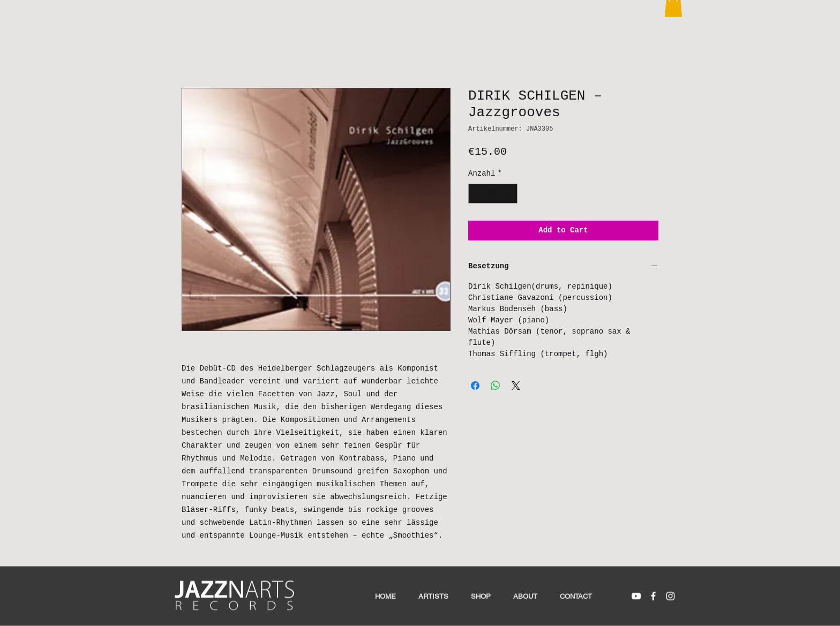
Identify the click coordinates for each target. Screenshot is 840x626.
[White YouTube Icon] (636, 596)
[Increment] (509, 194)
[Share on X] (516, 386)
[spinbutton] (493, 194)
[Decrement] (477, 194)
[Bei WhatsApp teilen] (496, 386)
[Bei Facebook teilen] (475, 386)
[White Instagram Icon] (670, 596)
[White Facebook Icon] (653, 596)
